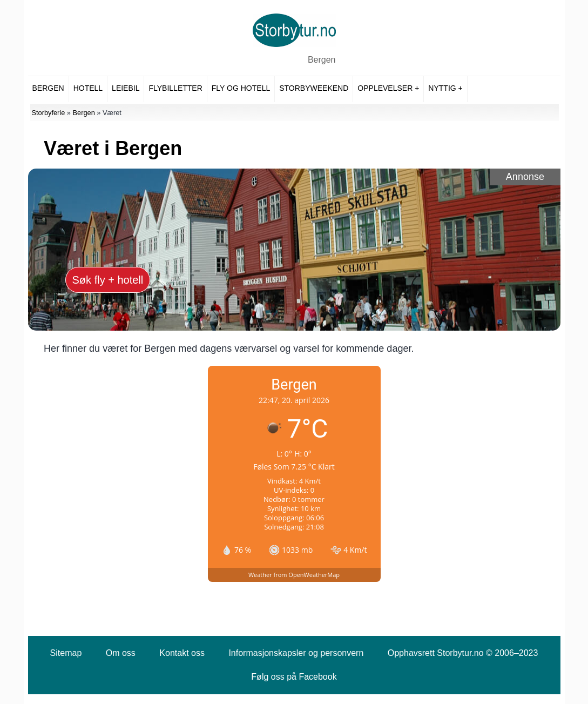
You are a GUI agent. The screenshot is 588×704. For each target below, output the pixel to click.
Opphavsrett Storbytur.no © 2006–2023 (463, 653)
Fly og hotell (241, 88)
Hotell (88, 88)
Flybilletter (175, 88)
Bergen (322, 60)
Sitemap (66, 653)
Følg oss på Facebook (294, 677)
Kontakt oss (182, 653)
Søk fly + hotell (108, 280)
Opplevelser (385, 88)
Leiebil (126, 88)
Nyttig (442, 88)
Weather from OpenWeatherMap (294, 575)
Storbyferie (48, 113)
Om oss (121, 653)
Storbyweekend (314, 88)
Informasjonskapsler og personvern (296, 653)
